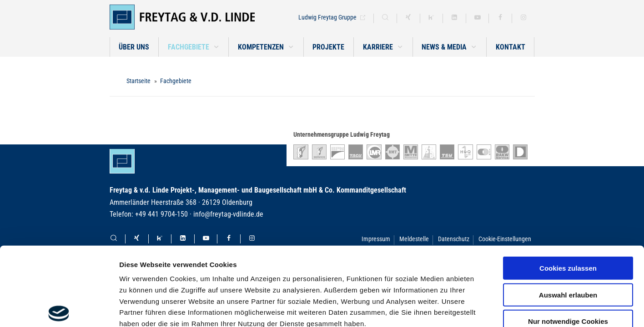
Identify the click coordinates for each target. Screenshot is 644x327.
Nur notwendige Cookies (568, 240)
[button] (194, 47)
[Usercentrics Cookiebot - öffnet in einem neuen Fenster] (59, 309)
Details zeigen (484, 309)
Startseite (138, 81)
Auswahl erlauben (568, 213)
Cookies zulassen (568, 187)
